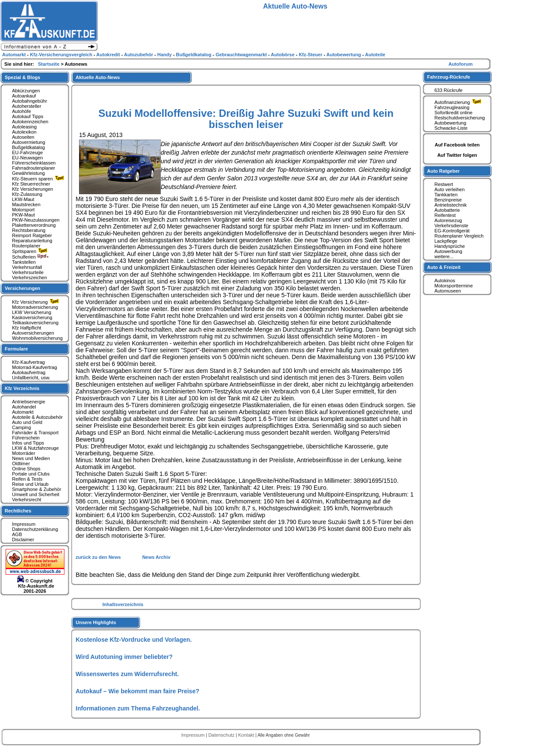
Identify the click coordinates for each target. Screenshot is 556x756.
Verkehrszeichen (29, 277)
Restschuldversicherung (460, 118)
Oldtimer (21, 463)
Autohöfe (21, 111)
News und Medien (31, 458)
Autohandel (24, 407)
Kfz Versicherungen (32, 189)
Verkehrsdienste (451, 226)
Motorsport (23, 210)
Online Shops (26, 469)
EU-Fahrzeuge (27, 152)
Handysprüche (450, 246)
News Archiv (156, 557)
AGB (17, 534)
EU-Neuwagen (27, 158)
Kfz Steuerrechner (31, 184)
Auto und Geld (27, 422)
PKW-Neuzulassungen (36, 220)
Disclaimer (23, 540)
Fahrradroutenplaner (34, 168)
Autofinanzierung (459, 102)
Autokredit (109, 55)
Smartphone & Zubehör (37, 489)
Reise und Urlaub (30, 484)
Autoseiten (23, 137)
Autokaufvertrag (29, 372)
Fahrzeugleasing (452, 107)
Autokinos (445, 280)
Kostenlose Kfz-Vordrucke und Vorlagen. (134, 640)
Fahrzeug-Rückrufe (449, 77)
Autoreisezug (448, 220)
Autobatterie (447, 210)
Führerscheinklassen (34, 163)
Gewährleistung (28, 173)
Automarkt (23, 412)
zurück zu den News (99, 557)
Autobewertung (450, 123)
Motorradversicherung (35, 307)
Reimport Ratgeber (32, 235)
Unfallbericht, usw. (31, 378)
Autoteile (375, 55)
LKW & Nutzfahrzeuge (35, 448)
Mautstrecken (26, 204)
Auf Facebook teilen (457, 145)
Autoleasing (24, 127)
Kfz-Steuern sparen (39, 179)
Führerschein (26, 438)
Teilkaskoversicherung (35, 323)
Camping (21, 427)
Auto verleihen (449, 189)
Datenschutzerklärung (35, 529)
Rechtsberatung (29, 230)
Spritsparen (31, 251)
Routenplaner (26, 246)
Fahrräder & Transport (35, 433)
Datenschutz (222, 735)
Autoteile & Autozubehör (37, 417)
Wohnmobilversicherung (37, 338)
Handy (165, 55)
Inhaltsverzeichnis (123, 604)
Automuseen (448, 291)
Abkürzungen (26, 91)
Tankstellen (24, 262)
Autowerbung (448, 251)
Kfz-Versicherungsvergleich (62, 55)
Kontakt (247, 735)
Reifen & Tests (27, 479)
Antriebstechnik (451, 205)
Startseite (49, 64)
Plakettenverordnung (34, 225)
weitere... (444, 256)
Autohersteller (27, 106)
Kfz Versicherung (37, 302)
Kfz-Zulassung (27, 194)
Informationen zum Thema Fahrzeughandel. (138, 708)
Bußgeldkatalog (28, 147)
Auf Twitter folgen (457, 155)
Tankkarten (446, 195)
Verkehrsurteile (28, 272)
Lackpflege (446, 241)
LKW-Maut (23, 199)
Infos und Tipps (28, 443)
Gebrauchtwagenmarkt (242, 55)
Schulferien (31, 257)
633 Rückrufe (448, 90)
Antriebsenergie (29, 402)
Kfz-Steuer (311, 55)
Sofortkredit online (454, 113)
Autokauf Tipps (28, 116)
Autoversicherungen (33, 333)
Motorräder (24, 453)
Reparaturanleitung (32, 241)
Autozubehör (139, 55)
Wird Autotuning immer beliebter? (124, 657)
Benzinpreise (448, 200)
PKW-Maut (23, 215)
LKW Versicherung (32, 312)
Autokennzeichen (30, 122)
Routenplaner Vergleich (459, 236)
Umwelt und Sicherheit (36, 494)
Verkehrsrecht (27, 500)
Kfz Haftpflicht (27, 328)
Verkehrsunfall (27, 267)
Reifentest (445, 215)
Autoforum (461, 64)
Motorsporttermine (454, 286)
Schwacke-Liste (451, 128)
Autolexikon (24, 132)
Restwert (444, 184)
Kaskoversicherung (32, 317)
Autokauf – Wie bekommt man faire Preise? (137, 691)
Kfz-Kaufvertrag (28, 362)
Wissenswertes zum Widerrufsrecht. (127, 674)
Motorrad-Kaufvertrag (35, 367)
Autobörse (283, 55)
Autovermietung (29, 142)
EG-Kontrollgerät (452, 231)
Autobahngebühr (29, 101)
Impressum (24, 524)
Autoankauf (24, 96)
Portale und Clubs (31, 474)
